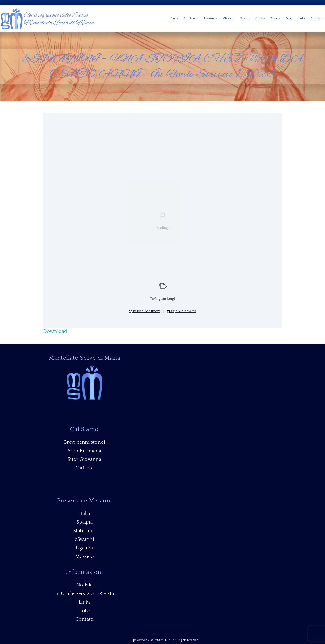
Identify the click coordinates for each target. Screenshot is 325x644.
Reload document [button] (145, 311)
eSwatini (84, 539)
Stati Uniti (84, 531)
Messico (85, 556)
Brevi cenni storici (84, 442)
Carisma (84, 468)
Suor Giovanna (84, 459)
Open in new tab (182, 311)
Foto (85, 611)
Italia (85, 514)
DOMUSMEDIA (160, 640)
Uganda (84, 548)
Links (85, 602)
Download (55, 331)
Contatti (85, 619)
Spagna (85, 522)
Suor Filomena (85, 451)
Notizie (84, 585)
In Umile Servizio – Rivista (85, 593)
